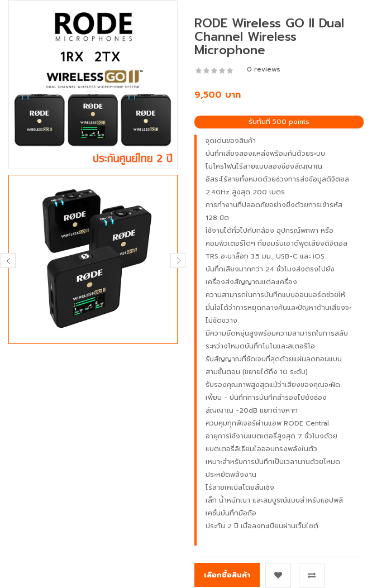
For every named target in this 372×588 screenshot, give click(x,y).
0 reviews (264, 69)
